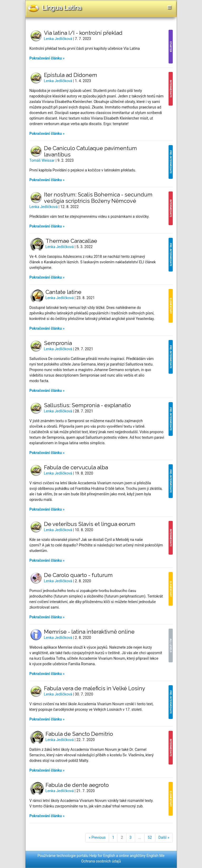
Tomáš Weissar (43, 160)
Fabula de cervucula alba (76, 467)
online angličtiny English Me (142, 856)
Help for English (102, 856)
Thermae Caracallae (71, 241)
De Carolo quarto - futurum (78, 575)
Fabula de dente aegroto (77, 785)
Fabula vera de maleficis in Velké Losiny (95, 688)
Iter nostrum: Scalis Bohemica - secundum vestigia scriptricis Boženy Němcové (98, 198)
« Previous (97, 837)
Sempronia (58, 343)
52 (150, 837)
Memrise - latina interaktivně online (89, 632)
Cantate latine (63, 292)
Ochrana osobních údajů (101, 861)
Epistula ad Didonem (71, 75)
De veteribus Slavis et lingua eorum (90, 524)
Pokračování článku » (47, 58)
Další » (164, 837)
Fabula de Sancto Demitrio (79, 734)
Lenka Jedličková (59, 39)
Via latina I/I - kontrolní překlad (83, 33)
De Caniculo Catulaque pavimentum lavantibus (90, 151)
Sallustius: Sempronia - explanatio (87, 405)
